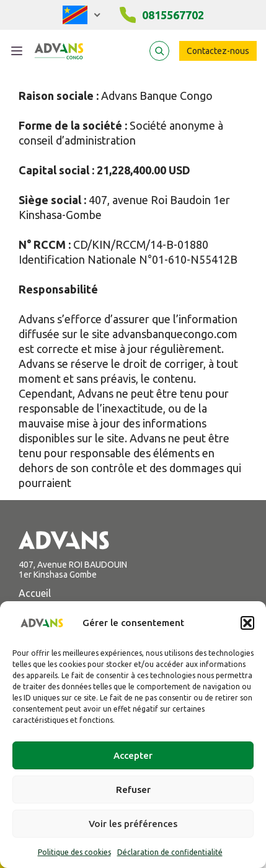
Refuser (133, 790)
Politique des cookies (74, 852)
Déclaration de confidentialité (170, 852)
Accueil (35, 593)
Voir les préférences (133, 824)
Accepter (133, 755)
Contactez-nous (218, 51)
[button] (247, 623)
